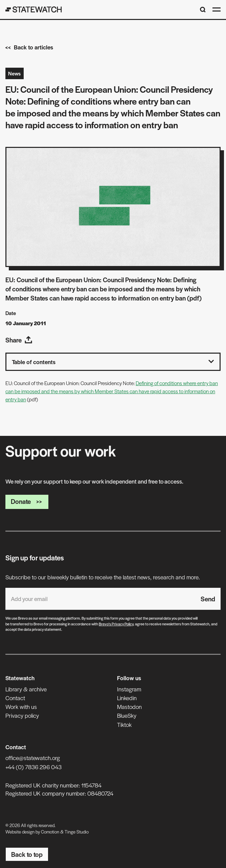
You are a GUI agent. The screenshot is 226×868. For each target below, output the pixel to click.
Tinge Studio (77, 832)
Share (19, 340)
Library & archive (26, 689)
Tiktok (124, 725)
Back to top (27, 854)
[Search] (203, 10)
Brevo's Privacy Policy (116, 624)
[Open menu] (217, 9)
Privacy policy (22, 715)
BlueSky (127, 715)
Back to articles (29, 47)
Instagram (129, 689)
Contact (15, 698)
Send (208, 599)
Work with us (21, 707)
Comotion (50, 832)
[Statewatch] (34, 9)
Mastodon (129, 707)
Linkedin (127, 698)
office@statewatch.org (33, 758)
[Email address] (100, 599)
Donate (27, 501)
